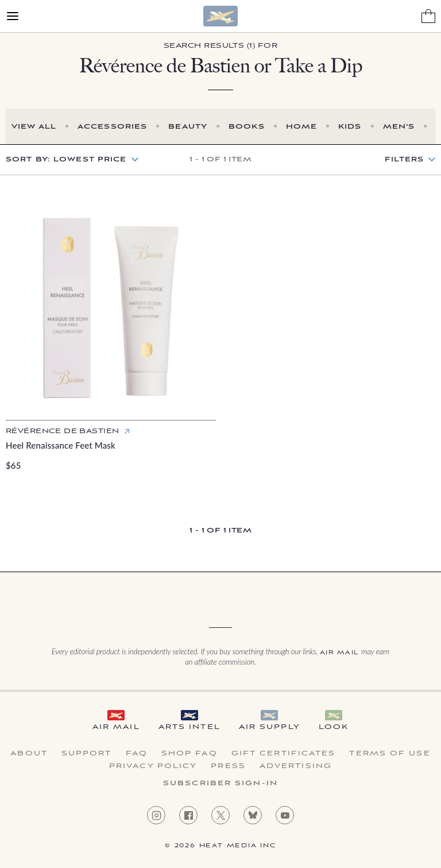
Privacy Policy (153, 766)
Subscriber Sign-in (220, 784)
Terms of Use (390, 754)
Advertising (296, 766)
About (29, 754)
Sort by (66, 159)
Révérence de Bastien (62, 431)
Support (87, 754)
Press (228, 766)
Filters (404, 160)
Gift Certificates (284, 754)
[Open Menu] (13, 16)
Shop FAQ (189, 754)
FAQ (137, 754)
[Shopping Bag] (428, 16)
